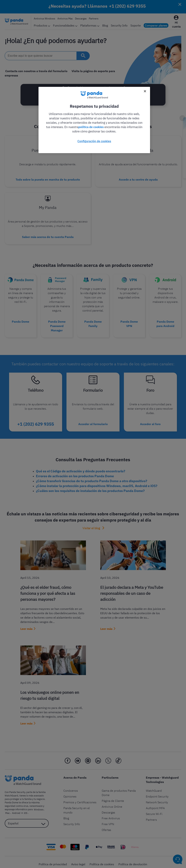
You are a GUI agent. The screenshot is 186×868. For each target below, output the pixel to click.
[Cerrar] (145, 91)
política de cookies (91, 127)
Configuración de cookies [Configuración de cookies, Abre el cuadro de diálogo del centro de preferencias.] (94, 141)
